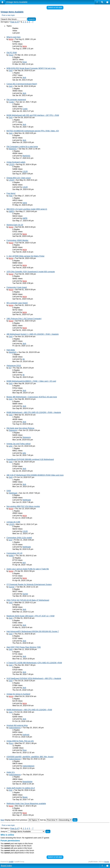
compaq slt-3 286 (13, 522)
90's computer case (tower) (17, 303)
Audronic (26, 735)
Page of (15, 22)
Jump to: (4, 832)
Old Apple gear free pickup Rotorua (20, 428)
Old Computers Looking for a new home (22, 147)
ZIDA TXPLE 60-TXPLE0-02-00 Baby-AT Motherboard (28, 600)
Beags (25, 797)
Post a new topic (8, 15)
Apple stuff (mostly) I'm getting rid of (21, 788)
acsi (10, 540)
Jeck (11, 71)
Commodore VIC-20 (14, 553)
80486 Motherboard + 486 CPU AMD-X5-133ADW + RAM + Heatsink (34, 412)
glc (24, 359)
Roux (11, 743)
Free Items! (11, 193)
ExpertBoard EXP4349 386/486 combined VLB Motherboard (30, 459)
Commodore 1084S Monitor (17, 240)
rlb (10, 368)
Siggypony (13, 430)
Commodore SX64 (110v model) (19, 538)
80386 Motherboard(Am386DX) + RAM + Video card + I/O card (31, 381)
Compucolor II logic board (17, 287)
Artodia (107, 862)
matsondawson (15, 728)
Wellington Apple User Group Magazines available (26, 804)
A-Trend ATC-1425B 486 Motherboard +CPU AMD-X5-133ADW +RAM (34, 663)
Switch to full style (55, 7)
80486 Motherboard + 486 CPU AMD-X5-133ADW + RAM (29, 710)
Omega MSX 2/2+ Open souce (19, 178)
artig (11, 446)
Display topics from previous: (22, 820)
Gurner (12, 587)
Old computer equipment (16, 100)
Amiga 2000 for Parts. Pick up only (20, 741)
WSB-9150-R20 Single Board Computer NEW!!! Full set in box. (31, 68)
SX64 (9, 491)
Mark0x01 (13, 149)
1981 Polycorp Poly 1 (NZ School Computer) (24, 319)
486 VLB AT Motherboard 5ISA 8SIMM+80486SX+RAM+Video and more (35, 475)
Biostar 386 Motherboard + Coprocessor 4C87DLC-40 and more (32, 397)
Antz (10, 790)
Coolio (11, 102)
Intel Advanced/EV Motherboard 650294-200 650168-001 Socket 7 (33, 631)
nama (25, 203)
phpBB (11, 862)
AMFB (11, 211)
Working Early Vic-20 (15, 225)
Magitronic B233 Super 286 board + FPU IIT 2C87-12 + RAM (30, 616)
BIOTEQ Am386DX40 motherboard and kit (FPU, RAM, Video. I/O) (33, 131)
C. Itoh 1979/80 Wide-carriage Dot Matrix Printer (26, 256)
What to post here (14, 37)
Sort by (49, 820)
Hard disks (11, 350)
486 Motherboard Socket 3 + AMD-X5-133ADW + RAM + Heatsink (33, 334)
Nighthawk (13, 493)
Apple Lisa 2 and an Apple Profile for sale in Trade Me (28, 569)
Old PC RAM (12, 53)
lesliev (11, 556)
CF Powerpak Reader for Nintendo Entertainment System (29, 584)
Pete (11, 196)
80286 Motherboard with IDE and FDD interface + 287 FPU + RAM (33, 115)
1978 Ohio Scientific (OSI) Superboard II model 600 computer (31, 272)
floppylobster (27, 782)
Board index (6, 866)
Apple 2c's (11, 772)
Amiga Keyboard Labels (16, 162)
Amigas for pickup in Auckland (18, 694)
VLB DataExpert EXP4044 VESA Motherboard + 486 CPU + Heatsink (34, 678)
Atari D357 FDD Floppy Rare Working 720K (24, 647)
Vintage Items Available (17, 2)
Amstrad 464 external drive (17, 725)
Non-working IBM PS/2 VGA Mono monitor (23, 506)
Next (2, 820)
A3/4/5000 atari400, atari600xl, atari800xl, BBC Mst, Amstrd (30, 757)
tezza (11, 39)
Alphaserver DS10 (14, 366)
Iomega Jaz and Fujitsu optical (18, 444)
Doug (11, 55)
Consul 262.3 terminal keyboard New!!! (22, 84)
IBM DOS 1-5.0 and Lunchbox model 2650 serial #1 (27, 209)
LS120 (11, 165)
